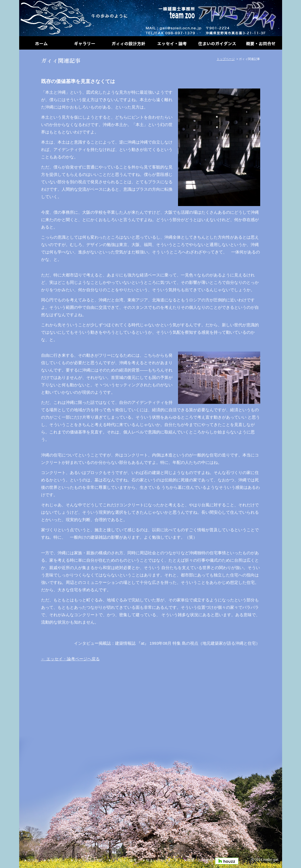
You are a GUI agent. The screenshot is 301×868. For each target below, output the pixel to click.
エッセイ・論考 (124, 860)
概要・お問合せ (200, 860)
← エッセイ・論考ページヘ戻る (70, 659)
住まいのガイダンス (162, 860)
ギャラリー (56, 860)
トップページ (226, 59)
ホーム (33, 860)
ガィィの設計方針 (88, 860)
